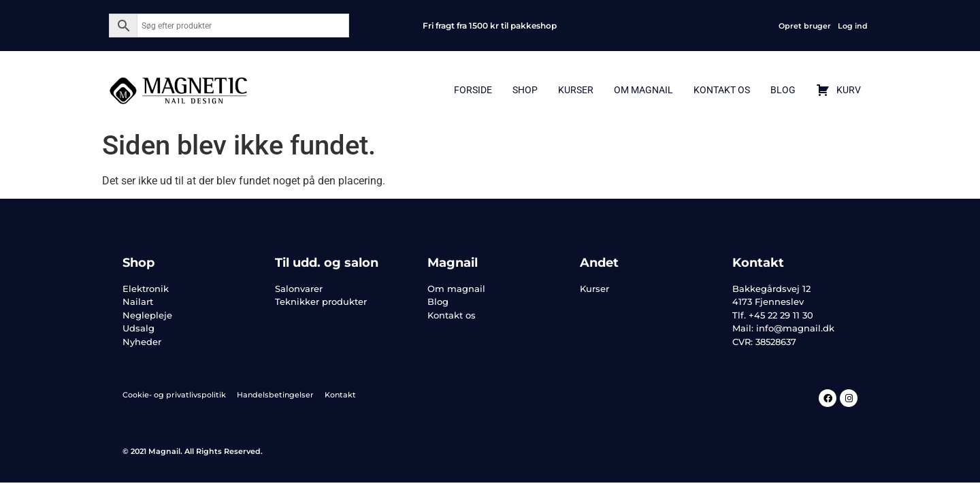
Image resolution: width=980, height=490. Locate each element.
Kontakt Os (722, 90)
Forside (473, 90)
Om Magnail (643, 90)
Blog (783, 90)
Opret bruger (805, 26)
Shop (525, 90)
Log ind (853, 26)
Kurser (576, 90)
